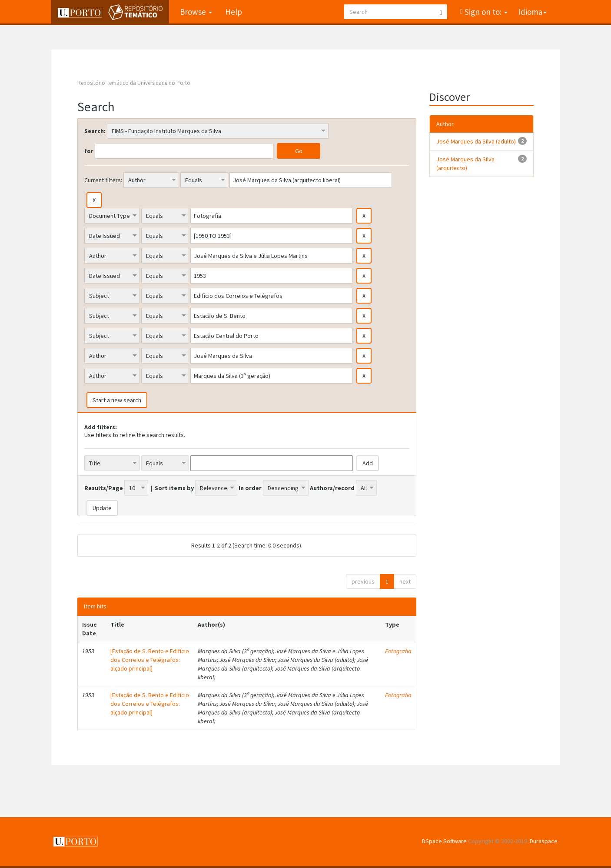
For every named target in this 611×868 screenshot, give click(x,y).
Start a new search (117, 400)
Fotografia (398, 651)
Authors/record (332, 488)
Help (234, 12)
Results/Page (104, 488)
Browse (196, 12)
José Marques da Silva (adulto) (476, 141)
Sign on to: (485, 12)
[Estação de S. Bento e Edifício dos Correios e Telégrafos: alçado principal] (150, 660)
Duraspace (544, 841)
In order (250, 488)
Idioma (533, 12)
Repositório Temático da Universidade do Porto (134, 83)
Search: (95, 131)
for (89, 151)
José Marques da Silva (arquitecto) (465, 164)
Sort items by (174, 488)
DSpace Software (444, 841)
